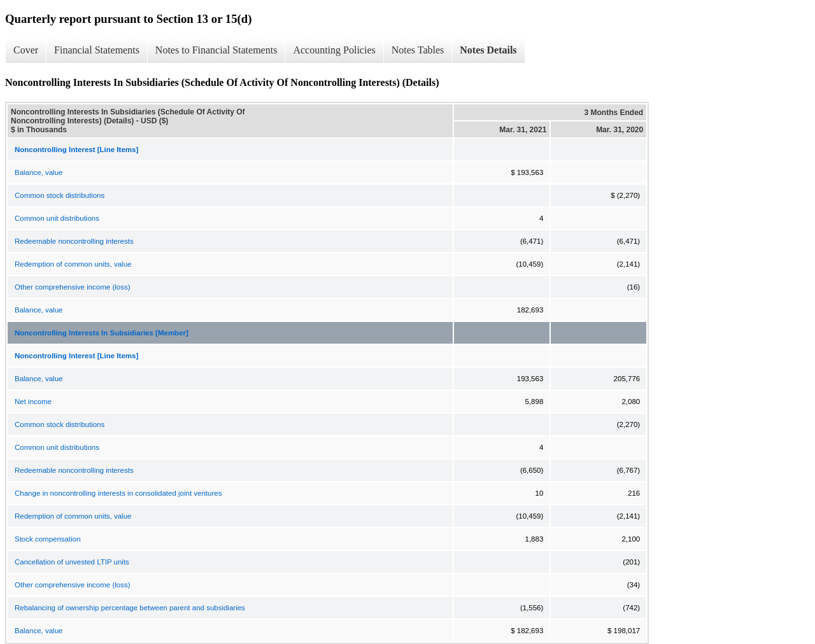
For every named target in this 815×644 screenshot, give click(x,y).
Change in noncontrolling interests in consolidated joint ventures (118, 493)
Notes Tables (418, 50)
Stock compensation (48, 539)
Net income (33, 402)
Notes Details (488, 50)
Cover (26, 50)
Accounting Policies (334, 50)
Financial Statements (97, 50)
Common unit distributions (57, 218)
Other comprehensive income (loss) (73, 287)
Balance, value (39, 172)
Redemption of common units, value (73, 264)
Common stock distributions (60, 195)
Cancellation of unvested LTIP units (72, 562)
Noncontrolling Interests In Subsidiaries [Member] (102, 333)
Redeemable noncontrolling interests (74, 241)
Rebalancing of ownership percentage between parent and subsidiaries (130, 608)
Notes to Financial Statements (216, 50)
